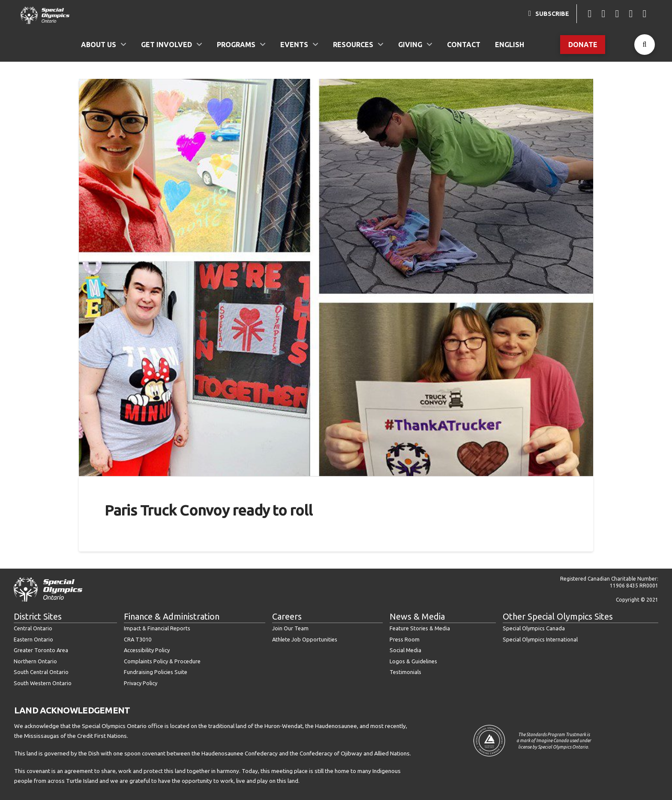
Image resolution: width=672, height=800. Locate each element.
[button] (645, 45)
